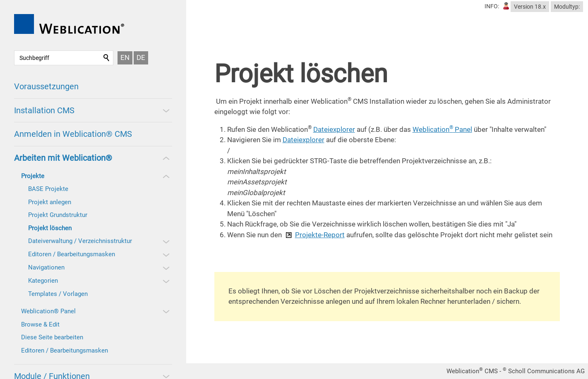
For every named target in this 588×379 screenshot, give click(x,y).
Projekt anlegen (50, 202)
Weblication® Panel (48, 311)
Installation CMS (44, 110)
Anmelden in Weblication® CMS (73, 134)
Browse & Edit (40, 324)
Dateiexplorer (334, 129)
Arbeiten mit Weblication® (63, 158)
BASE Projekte (48, 189)
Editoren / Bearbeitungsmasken (72, 254)
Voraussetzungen (46, 86)
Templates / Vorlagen (58, 294)
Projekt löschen (50, 228)
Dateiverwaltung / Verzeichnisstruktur (80, 241)
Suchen (107, 58)
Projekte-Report (320, 235)
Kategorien (43, 281)
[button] (166, 110)
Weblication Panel (442, 129)
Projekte (33, 176)
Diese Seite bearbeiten (52, 337)
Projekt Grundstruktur (58, 215)
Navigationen (46, 267)
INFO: (492, 6)
